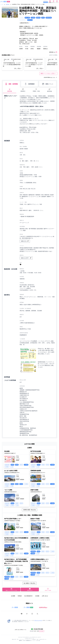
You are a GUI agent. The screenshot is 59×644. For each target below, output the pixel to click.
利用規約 (20, 596)
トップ (2, 4)
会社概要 (13, 596)
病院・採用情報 (11, 84)
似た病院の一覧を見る (29, 583)
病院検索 (8, 4)
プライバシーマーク (38, 620)
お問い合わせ (45, 596)
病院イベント (48, 84)
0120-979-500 (38, 629)
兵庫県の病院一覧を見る (29, 510)
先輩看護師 (29, 84)
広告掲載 (37, 596)
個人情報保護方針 (28, 596)
